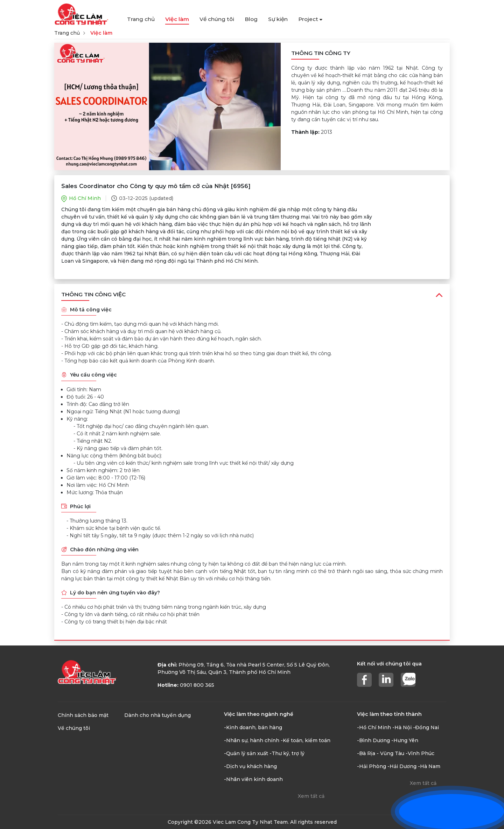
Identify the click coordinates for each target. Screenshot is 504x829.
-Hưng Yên (405, 740)
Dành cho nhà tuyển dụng (157, 715)
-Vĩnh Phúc (420, 753)
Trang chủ (141, 19)
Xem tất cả (311, 796)
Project (310, 19)
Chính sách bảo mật (83, 715)
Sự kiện (278, 19)
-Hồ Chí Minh (374, 727)
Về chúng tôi (217, 19)
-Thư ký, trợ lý (287, 753)
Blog (251, 19)
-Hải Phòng (372, 766)
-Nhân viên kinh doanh (253, 779)
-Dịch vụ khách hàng (250, 766)
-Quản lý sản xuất (246, 753)
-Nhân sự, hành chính (252, 740)
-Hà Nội (402, 727)
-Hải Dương (402, 766)
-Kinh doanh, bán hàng (253, 727)
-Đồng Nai (426, 727)
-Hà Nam (429, 766)
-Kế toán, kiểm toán (306, 740)
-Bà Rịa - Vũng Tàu (381, 753)
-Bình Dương (373, 740)
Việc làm (177, 19)
